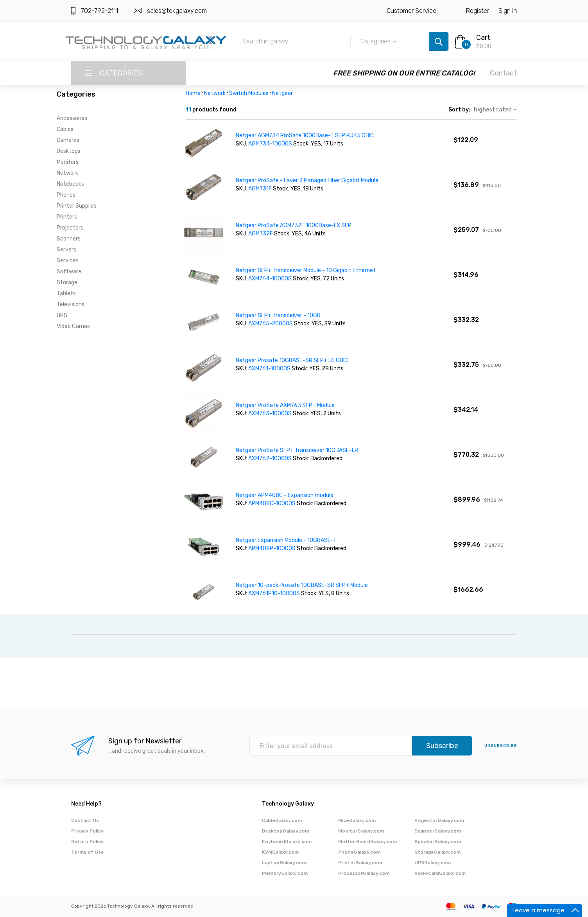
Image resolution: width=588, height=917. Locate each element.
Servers (66, 250)
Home (193, 93)
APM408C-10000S (272, 503)
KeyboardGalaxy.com (287, 842)
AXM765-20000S (271, 324)
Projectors (70, 228)
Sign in (508, 11)
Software (69, 272)
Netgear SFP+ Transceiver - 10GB (278, 315)
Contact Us (85, 820)
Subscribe (442, 746)
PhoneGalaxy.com (359, 852)
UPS (62, 315)
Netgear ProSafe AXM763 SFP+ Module (285, 405)
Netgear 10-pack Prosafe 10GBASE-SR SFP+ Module (302, 585)
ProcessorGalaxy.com (364, 873)
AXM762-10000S (270, 458)
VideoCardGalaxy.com (440, 873)
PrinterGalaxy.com (360, 863)
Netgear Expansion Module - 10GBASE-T (286, 540)
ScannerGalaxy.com (438, 831)
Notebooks (70, 184)
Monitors (68, 162)
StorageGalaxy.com (437, 852)
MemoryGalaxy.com (285, 873)
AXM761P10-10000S (274, 593)
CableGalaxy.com (282, 820)
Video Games (73, 326)
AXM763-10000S (270, 414)
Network (67, 173)
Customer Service (411, 11)
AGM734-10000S (270, 144)
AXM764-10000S (270, 279)
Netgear (282, 93)
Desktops (69, 151)
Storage (67, 283)
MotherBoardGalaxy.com (367, 842)
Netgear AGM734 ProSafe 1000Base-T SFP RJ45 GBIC (305, 135)
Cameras (68, 140)
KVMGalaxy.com (280, 852)
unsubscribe (501, 746)
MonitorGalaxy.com (361, 831)
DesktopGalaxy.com (286, 831)
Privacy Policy (87, 831)
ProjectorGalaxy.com (439, 820)
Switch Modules (249, 93)
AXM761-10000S (269, 369)
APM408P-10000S (272, 548)
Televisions (71, 304)
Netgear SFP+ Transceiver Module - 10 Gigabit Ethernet (306, 270)
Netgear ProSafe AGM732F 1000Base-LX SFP (294, 225)
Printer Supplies (77, 206)
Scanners (69, 239)
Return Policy (87, 842)
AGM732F (261, 234)
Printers (67, 217)
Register (478, 11)
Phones (66, 195)
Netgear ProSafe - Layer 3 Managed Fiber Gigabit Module (307, 180)
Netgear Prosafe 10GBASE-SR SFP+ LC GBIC (292, 360)
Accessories (72, 118)
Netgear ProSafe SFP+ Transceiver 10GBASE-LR (297, 450)
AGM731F (260, 189)
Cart (483, 38)
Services (68, 261)
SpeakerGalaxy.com (438, 842)
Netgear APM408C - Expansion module (285, 495)
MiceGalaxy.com (357, 820)
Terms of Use (88, 852)
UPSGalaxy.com (433, 863)
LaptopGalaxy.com (284, 863)
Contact (503, 73)
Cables (65, 129)
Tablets (66, 293)
